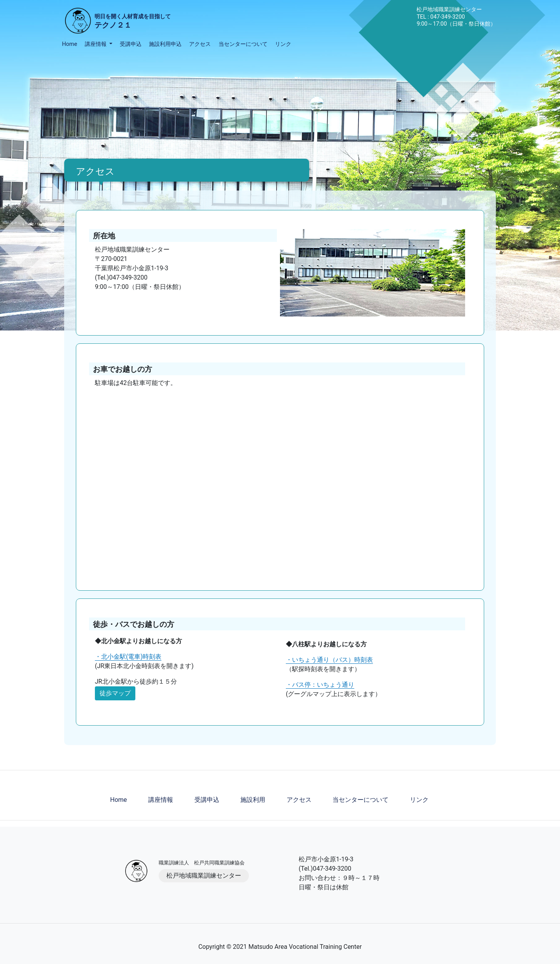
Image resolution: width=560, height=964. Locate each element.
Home (70, 44)
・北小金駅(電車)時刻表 (128, 657)
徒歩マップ (115, 693)
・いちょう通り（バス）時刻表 (329, 660)
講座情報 (161, 800)
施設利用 (253, 800)
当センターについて (243, 44)
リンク (283, 44)
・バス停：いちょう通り (320, 685)
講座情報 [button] (96, 44)
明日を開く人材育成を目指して (133, 22)
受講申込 (131, 44)
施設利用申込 (165, 44)
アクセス (200, 44)
